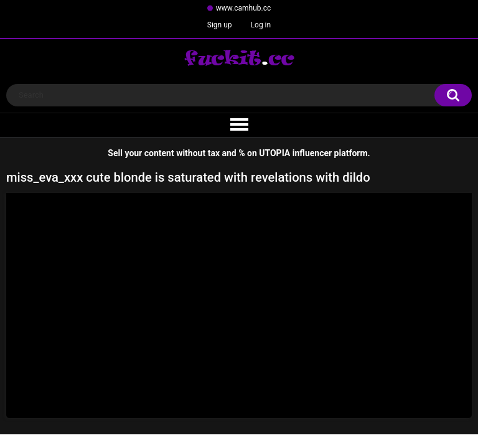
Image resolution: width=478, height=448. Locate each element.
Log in (261, 25)
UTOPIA (274, 153)
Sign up (220, 25)
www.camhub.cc (244, 8)
